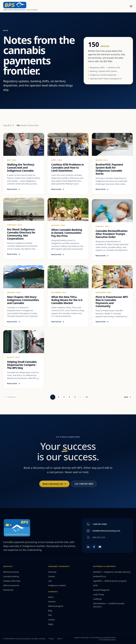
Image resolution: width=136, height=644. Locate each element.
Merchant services (11, 572)
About (51, 597)
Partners (52, 602)
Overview (52, 572)
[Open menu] (131, 6)
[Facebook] (94, 547)
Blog (50, 611)
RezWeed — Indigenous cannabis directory (112, 572)
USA (50, 581)
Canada (52, 576)
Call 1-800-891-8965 (84, 486)
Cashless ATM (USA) (12, 581)
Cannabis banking (11, 576)
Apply (51, 624)
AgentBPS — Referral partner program (110, 581)
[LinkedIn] (88, 547)
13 (86, 397)
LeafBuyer (97, 599)
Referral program (56, 606)
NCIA (95, 585)
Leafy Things (99, 594)
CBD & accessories (11, 585)
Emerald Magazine (101, 590)
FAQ (50, 615)
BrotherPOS (8, 590)
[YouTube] (100, 547)
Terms (59, 639)
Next (127, 397)
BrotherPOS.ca (99, 576)
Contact (52, 620)
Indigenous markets (57, 585)
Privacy (51, 639)
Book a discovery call (54, 486)
